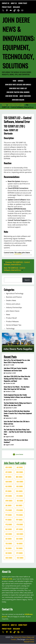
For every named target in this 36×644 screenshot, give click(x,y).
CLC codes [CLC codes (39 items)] (9, 486)
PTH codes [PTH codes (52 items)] (19, 515)
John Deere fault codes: (15, 463)
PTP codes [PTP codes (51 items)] (19, 520)
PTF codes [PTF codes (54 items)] (9, 515)
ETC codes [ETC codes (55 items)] (20, 496)
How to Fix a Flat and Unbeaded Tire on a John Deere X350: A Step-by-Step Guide (17, 361)
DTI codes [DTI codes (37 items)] (8, 491)
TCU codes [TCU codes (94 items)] (9, 544)
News (8, 315)
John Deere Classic (13, 311)
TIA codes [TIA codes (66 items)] (20, 544)
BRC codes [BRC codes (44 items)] (19, 477)
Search (27, 280)
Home (14, 81)
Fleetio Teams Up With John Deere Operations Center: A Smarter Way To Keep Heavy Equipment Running (18, 413)
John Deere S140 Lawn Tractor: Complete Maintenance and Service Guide (15, 369)
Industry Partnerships (14, 307)
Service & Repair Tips (14, 325)
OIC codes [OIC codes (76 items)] (19, 505)
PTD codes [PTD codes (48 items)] (20, 510)
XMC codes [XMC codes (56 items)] (9, 558)
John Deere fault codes (16, 105)
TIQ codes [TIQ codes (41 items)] (9, 548)
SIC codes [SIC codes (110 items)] (9, 539)
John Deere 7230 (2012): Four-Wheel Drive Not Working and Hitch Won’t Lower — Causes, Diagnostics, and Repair (17, 379)
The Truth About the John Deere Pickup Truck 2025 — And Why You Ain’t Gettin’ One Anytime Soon (18, 432)
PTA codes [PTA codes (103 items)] (9, 510)
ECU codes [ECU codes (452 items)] (19, 491)
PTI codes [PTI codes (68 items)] (8, 520)
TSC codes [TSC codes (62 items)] (19, 548)
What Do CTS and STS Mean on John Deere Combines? (16, 441)
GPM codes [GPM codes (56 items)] (9, 501)
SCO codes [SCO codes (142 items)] (20, 534)
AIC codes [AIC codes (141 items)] (20, 467)
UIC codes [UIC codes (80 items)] (9, 553)
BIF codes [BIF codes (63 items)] (8, 477)
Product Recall (11, 318)
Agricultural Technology (15, 293)
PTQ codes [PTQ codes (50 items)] (9, 524)
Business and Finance (14, 297)
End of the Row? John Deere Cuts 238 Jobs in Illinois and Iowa (17, 423)
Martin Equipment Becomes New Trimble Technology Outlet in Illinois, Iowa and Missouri (17, 396)
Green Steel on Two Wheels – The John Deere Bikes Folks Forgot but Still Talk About (17, 388)
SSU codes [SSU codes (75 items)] (19, 539)
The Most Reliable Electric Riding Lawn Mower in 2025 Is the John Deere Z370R (18, 404)
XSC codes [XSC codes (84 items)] (20, 558)
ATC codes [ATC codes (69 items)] (9, 472)
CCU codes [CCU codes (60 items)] (20, 482)
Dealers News (11, 300)
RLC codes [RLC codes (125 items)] (9, 529)
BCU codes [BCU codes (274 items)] (20, 472)
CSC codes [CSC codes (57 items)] (20, 486)
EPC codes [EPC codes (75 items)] (9, 496)
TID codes (18, 253)
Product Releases (12, 321)
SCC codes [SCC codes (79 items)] (9, 534)
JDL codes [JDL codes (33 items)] (8, 505)
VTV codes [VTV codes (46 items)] (19, 553)
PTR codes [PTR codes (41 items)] (20, 524)
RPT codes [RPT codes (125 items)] (20, 529)
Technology (10, 329)
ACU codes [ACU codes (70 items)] (9, 467)
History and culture (13, 304)
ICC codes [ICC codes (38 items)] (20, 501)
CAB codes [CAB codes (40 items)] (9, 482)
